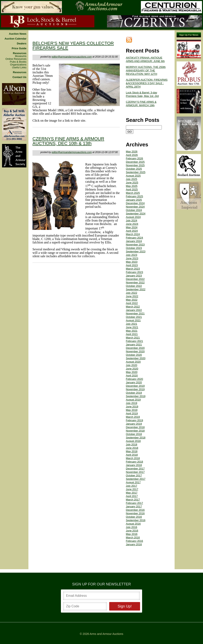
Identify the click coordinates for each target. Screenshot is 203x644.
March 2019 (133, 417)
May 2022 (132, 300)
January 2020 (134, 382)
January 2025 (134, 200)
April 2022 (132, 303)
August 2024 (133, 217)
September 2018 (136, 438)
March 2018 (133, 458)
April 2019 (132, 413)
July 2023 (132, 255)
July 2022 (132, 293)
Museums (21, 56)
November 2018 (135, 431)
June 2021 (132, 327)
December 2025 (135, 162)
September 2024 (136, 214)
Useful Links (19, 68)
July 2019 (132, 403)
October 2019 (134, 393)
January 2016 (134, 544)
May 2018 (132, 451)
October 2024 (134, 210)
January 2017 (134, 506)
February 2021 (134, 341)
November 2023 (135, 245)
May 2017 (132, 493)
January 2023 (134, 276)
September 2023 (136, 251)
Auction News (18, 34)
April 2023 (132, 265)
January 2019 (134, 424)
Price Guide (19, 48)
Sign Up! (125, 606)
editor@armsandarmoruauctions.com (72, 57)
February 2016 (134, 541)
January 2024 (134, 241)
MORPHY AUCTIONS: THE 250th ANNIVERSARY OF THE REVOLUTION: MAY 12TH (146, 70)
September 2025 (136, 172)
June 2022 (132, 296)
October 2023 (134, 248)
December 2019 (135, 386)
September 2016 (136, 520)
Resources (20, 53)
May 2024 (132, 227)
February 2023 (134, 272)
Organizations (18, 65)
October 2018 (134, 434)
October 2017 (134, 475)
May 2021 (132, 331)
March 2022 (133, 307)
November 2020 (135, 351)
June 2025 (132, 183)
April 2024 (132, 231)
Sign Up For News (189, 35)
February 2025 (134, 196)
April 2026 (132, 155)
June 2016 (132, 531)
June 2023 (132, 258)
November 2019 (135, 389)
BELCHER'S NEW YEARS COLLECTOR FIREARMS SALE (73, 46)
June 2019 (132, 407)
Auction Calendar (15, 39)
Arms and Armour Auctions (106, 634)
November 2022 (135, 282)
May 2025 (132, 186)
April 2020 (132, 376)
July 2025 (132, 179)
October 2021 (134, 317)
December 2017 (135, 469)
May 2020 (132, 372)
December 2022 (135, 279)
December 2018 (135, 427)
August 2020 (133, 362)
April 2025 (132, 189)
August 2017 (133, 482)
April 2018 (132, 455)
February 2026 (134, 158)
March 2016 (133, 537)
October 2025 (134, 169)
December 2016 (135, 510)
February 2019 (134, 420)
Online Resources (16, 59)
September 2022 (136, 289)
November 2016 (135, 513)
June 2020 (132, 369)
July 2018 (132, 444)
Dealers (22, 44)
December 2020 (135, 348)
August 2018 (133, 441)
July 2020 (132, 365)
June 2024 (132, 224)
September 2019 (136, 396)
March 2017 (133, 500)
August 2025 (133, 176)
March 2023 (133, 269)
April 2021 (132, 334)
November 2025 (135, 165)
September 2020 (136, 358)
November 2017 (135, 472)
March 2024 (133, 234)
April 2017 (132, 496)
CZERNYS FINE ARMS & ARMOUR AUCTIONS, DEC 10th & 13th (68, 141)
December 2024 (135, 203)
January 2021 (134, 345)
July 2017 (132, 486)
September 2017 (136, 479)
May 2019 (132, 410)
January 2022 (134, 310)
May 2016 (132, 534)
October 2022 (134, 286)
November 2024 (135, 207)
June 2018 (132, 448)
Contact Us (19, 77)
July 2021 (132, 324)
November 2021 (135, 313)
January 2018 (134, 465)
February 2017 (134, 503)
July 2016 (132, 527)
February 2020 (134, 379)
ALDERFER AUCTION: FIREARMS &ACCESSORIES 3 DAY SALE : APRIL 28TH (147, 83)
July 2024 (132, 220)
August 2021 (133, 320)
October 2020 (134, 355)
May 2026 (132, 152)
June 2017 (132, 489)
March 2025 (133, 193)
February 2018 (134, 462)
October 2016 (134, 517)
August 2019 (133, 400)
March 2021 (133, 338)
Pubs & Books (18, 62)
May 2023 (132, 262)
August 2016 (133, 524)
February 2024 (134, 238)
